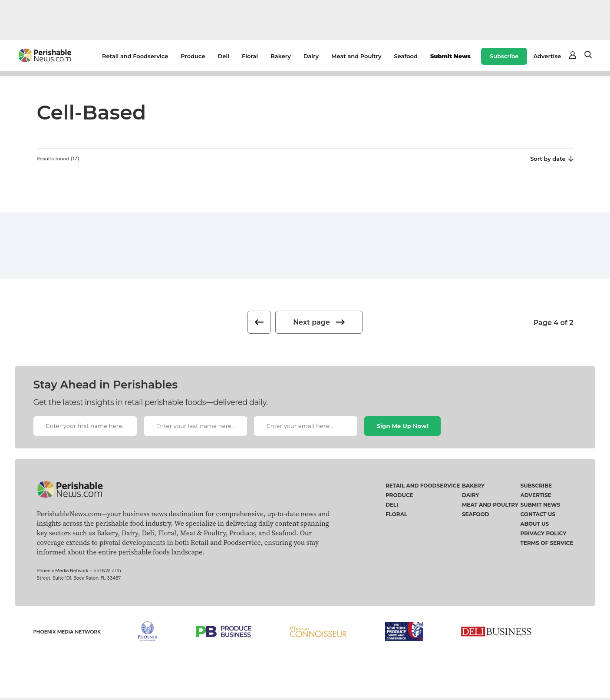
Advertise (547, 56)
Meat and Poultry (356, 56)
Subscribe (504, 56)
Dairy (311, 56)
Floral (250, 56)
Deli (224, 56)
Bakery (281, 56)
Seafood (406, 56)
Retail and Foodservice (135, 56)
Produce (193, 56)
